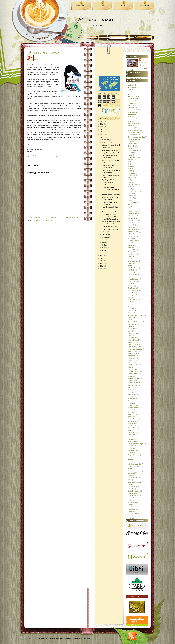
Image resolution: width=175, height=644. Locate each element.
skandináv (131, 432)
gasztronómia (132, 218)
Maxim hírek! (106, 148)
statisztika (131, 439)
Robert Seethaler (133, 421)
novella (130, 376)
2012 (102, 263)
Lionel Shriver (132, 333)
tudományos (132, 493)
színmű (130, 457)
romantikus (131, 423)
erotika (130, 187)
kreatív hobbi (132, 317)
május (104, 242)
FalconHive (51, 638)
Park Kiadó (131, 399)
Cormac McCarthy (134, 151)
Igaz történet (132, 254)
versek (130, 507)
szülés (130, 462)
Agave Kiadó (132, 87)
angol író (131, 105)
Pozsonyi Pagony (134, 408)
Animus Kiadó (132, 110)
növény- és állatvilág (135, 383)
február (104, 250)
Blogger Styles (86, 638)
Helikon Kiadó (132, 241)
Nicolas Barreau (133, 374)
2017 (102, 135)
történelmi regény (134, 491)
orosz (130, 390)
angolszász (131, 108)
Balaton (130, 121)
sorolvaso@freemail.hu (133, 78)
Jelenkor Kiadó (133, 268)
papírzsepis (132, 394)
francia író (131, 211)
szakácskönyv (132, 450)
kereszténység (133, 299)
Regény (123, 5)
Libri (129, 331)
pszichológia (132, 414)
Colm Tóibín (132, 146)
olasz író (131, 387)
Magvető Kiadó (133, 342)
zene (129, 516)
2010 (102, 269)
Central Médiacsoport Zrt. (136, 137)
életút (130, 182)
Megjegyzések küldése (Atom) (46, 221)
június (104, 240)
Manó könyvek (133, 351)
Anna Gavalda (132, 112)
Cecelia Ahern (132, 135)
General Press (132, 220)
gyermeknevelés (133, 232)
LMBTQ (130, 335)
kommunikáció (132, 311)
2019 (102, 129)
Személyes (131, 453)
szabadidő (131, 448)
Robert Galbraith (133, 419)
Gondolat (131, 227)
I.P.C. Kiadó (132, 250)
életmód (130, 178)
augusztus (105, 237)
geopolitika (131, 225)
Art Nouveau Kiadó (134, 117)
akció (129, 90)
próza (130, 412)
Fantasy (130, 196)
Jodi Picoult (132, 272)
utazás (130, 498)
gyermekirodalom (133, 229)
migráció (131, 363)
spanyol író (131, 435)
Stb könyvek (132, 441)
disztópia (131, 166)
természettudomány (134, 482)
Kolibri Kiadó (132, 308)
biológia (130, 126)
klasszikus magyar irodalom (137, 304)
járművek (131, 263)
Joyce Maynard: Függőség (111, 195)
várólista (130, 505)
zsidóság (131, 518)
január (104, 253)
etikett (130, 189)
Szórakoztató (145, 5)
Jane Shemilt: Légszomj (110, 150)
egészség (131, 171)
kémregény (131, 295)
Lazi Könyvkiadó (133, 324)
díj (129, 164)
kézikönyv (131, 302)
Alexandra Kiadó (133, 96)
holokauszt (131, 245)
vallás (130, 500)
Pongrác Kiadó (133, 405)
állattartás (131, 101)
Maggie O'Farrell (133, 340)
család (130, 155)
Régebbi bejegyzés (72, 217)
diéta (129, 162)
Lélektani (131, 326)
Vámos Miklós (132, 502)
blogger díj (131, 128)
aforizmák (131, 85)
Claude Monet (132, 144)
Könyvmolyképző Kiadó (135, 315)
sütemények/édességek (136, 444)
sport (129, 437)
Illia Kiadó (131, 256)
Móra (129, 367)
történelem (131, 489)
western (130, 511)
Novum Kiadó (132, 381)
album (130, 94)
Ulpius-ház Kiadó (133, 496)
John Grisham (132, 274)
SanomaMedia (133, 428)
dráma (130, 169)
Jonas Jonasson (133, 279)
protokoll (131, 410)
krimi (129, 320)
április (104, 245)
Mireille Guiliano (133, 365)
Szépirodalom (81, 5)
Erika (144, 59)
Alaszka (130, 92)
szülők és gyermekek (135, 464)
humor (130, 247)
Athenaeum (38, 156)
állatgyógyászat (133, 99)
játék (129, 265)
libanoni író (131, 329)
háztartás (131, 238)
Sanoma (130, 426)
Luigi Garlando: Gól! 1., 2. (110, 153)
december (105, 140)
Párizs (130, 396)
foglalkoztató (132, 207)
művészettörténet (133, 369)
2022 (102, 124)
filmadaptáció (132, 202)
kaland (130, 284)
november (105, 142)
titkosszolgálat (132, 487)
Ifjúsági (130, 252)
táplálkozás (131, 468)
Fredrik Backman (133, 214)
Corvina (130, 153)
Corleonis (131, 148)
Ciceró (130, 141)
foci (129, 205)
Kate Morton (132, 288)
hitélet (130, 243)
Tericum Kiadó (132, 477)
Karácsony (131, 286)
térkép (130, 480)
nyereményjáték (133, 385)
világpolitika (132, 509)
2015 (102, 255)
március (105, 248)
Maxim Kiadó (132, 358)
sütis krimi (131, 446)
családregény (132, 157)
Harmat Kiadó (132, 236)
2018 (102, 132)
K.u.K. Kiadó (132, 281)
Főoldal (53, 217)
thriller (130, 484)
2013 (102, 261)
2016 (102, 137)
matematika (132, 356)
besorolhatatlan (133, 123)
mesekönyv (132, 360)
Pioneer (130, 403)
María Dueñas (132, 354)
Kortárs (102, 5)
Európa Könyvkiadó (134, 191)
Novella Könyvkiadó (134, 378)
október (104, 232)
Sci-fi (129, 430)
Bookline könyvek (134, 130)
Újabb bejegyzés (35, 217)
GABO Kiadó (132, 216)
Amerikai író (132, 103)
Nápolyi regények (134, 372)
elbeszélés (131, 173)
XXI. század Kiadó (134, 514)
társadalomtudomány (135, 471)
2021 (102, 127)
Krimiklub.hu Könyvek (135, 322)
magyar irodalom (133, 344)
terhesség (131, 475)
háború (130, 234)
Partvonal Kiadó (133, 401)
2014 (102, 258)
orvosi (130, 392)
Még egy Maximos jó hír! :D (111, 145)
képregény (131, 297)
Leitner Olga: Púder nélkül (111, 229)
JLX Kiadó (131, 270)
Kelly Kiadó (131, 293)
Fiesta (130, 200)
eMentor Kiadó (133, 184)
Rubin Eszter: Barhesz (47, 53)
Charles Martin (133, 139)
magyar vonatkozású (135, 349)
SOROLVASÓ (100, 20)
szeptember (106, 234)
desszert (131, 160)
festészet (131, 198)
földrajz (130, 209)
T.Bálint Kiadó (132, 466)
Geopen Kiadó (132, 223)
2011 (102, 266)
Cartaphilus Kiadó (134, 132)
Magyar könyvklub (134, 347)
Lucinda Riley (132, 338)
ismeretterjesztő (133, 261)
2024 (102, 121)
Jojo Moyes (132, 277)
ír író (129, 259)
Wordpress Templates (64, 638)
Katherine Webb (133, 290)
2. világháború (132, 83)
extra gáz (131, 193)
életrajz (130, 180)
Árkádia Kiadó (132, 114)
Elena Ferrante (133, 175)
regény (45, 156)
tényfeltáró (131, 473)
